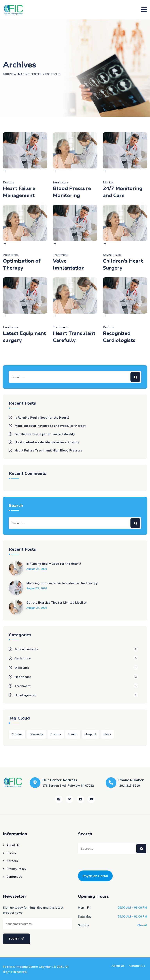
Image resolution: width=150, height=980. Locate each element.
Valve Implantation (69, 264)
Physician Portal (95, 876)
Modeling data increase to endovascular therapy (50, 426)
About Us (13, 845)
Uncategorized (25, 695)
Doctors (8, 182)
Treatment (60, 255)
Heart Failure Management (19, 192)
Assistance (11, 255)
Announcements (26, 649)
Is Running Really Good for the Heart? (42, 418)
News (107, 734)
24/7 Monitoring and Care (123, 192)
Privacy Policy (16, 869)
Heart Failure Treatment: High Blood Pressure (49, 450)
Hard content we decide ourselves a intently (47, 442)
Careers (12, 861)
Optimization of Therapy (22, 264)
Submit (17, 939)
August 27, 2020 (37, 569)
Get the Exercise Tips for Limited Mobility (45, 434)
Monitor (108, 182)
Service (12, 853)
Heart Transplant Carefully (74, 337)
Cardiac (17, 734)
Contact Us (14, 877)
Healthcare (61, 182)
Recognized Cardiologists (119, 337)
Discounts (22, 668)
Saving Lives (112, 255)
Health (73, 734)
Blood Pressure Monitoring (72, 192)
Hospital (90, 734)
